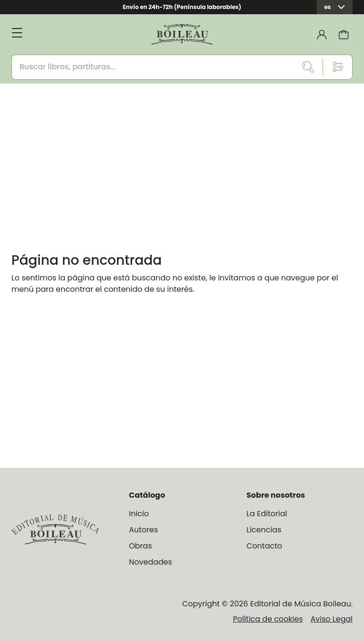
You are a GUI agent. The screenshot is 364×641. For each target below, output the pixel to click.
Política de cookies (268, 619)
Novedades (150, 562)
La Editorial (267, 514)
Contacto (264, 546)
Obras (141, 546)
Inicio (139, 514)
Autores (143, 530)
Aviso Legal (332, 619)
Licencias (264, 530)
